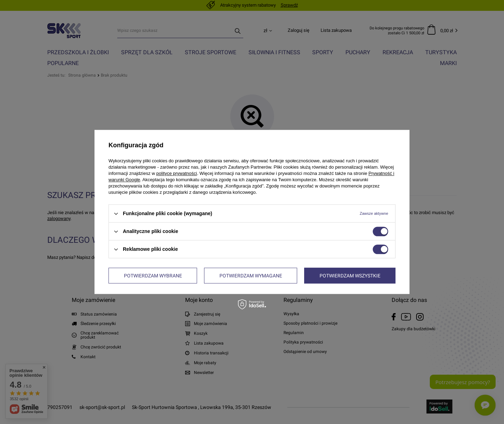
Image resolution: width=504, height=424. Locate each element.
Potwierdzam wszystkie (350, 276)
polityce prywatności (177, 173)
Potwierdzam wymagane (251, 276)
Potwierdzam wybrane (153, 276)
